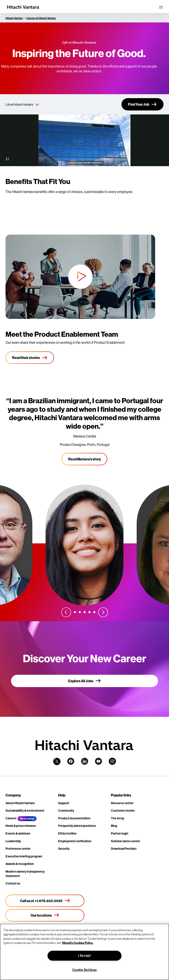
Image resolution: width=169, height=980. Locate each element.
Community (66, 811)
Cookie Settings (85, 970)
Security (64, 849)
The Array (118, 818)
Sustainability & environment (25, 811)
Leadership (13, 841)
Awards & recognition (20, 864)
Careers (11, 818)
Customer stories (123, 811)
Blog (114, 826)
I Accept (84, 956)
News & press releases (21, 826)
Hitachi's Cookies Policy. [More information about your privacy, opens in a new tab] (78, 943)
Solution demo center (126, 841)
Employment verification (75, 841)
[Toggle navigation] (161, 7)
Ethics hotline (67, 833)
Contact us (13, 883)
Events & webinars (18, 833)
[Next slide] (103, 612)
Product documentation (74, 818)
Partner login (120, 833)
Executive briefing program (24, 856)
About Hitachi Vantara (20, 803)
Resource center (122, 803)
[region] (84, 952)
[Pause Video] (7, 159)
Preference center (18, 849)
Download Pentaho (124, 849)
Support (64, 803)
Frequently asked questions (77, 826)
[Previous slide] (66, 612)
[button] (80, 277)
